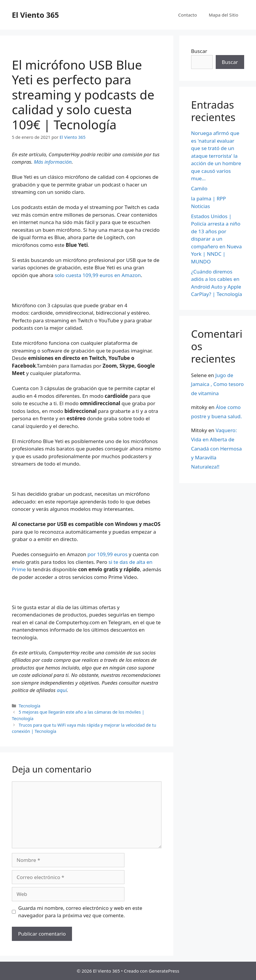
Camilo (199, 188)
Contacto (187, 15)
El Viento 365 (35, 15)
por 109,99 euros (107, 554)
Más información (53, 162)
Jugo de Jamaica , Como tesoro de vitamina (217, 384)
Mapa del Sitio (224, 15)
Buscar (199, 51)
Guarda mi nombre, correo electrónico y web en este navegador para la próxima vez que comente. (80, 912)
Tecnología (29, 706)
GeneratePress (164, 971)
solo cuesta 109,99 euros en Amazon (98, 275)
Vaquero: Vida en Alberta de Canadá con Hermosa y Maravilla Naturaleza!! (216, 448)
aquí (62, 690)
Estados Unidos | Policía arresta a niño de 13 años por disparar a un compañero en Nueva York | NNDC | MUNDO (216, 239)
